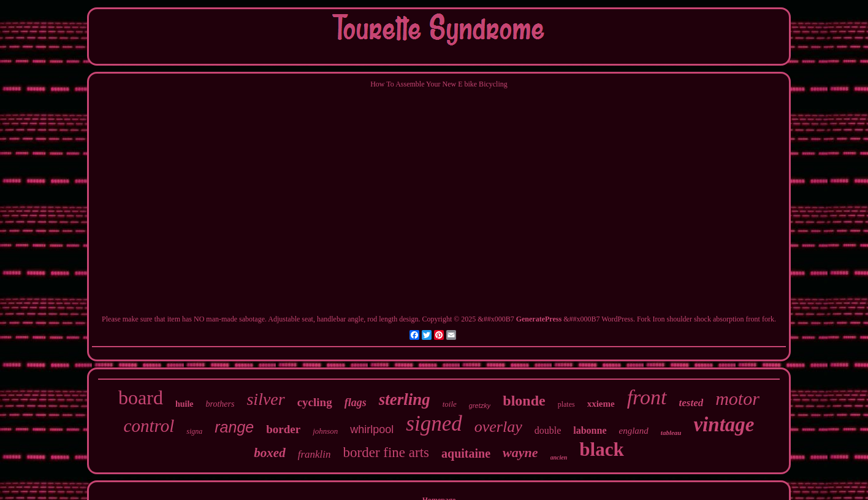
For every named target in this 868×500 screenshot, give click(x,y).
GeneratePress (539, 319)
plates (566, 404)
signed (434, 424)
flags (356, 402)
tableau (671, 433)
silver (265, 399)
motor (737, 398)
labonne (590, 430)
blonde (524, 401)
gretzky (480, 406)
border (283, 429)
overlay (498, 427)
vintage (724, 425)
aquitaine (466, 453)
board (141, 398)
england (634, 431)
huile (185, 404)
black (601, 449)
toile (450, 404)
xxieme (601, 404)
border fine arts (386, 452)
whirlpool (372, 429)
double (548, 430)
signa (194, 431)
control (149, 426)
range (234, 427)
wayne (520, 452)
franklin (314, 454)
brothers (220, 404)
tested (691, 403)
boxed (269, 453)
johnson (325, 431)
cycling (315, 402)
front (647, 397)
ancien (559, 457)
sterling (405, 399)
